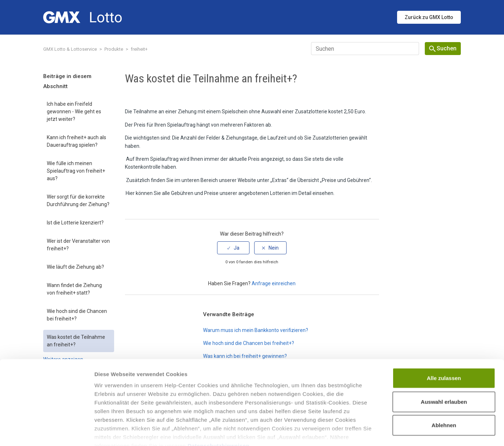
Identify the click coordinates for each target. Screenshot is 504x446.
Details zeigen (383, 432)
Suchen (443, 48)
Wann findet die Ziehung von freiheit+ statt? (74, 289)
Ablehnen (444, 383)
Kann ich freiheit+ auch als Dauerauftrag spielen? (76, 141)
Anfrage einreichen (274, 283)
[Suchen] (365, 49)
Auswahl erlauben (444, 359)
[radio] (233, 248)
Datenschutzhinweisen (219, 404)
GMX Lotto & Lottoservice (70, 49)
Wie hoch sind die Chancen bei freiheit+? (77, 315)
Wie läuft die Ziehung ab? (75, 267)
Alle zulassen (444, 336)
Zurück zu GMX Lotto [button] (429, 17)
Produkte (114, 49)
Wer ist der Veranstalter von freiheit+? (78, 245)
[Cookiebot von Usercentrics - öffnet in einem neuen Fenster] (47, 432)
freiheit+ (139, 49)
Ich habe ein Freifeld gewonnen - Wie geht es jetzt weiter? (74, 111)
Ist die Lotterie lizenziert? (75, 223)
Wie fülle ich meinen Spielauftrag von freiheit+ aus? (76, 171)
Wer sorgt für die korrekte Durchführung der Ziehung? (78, 201)
